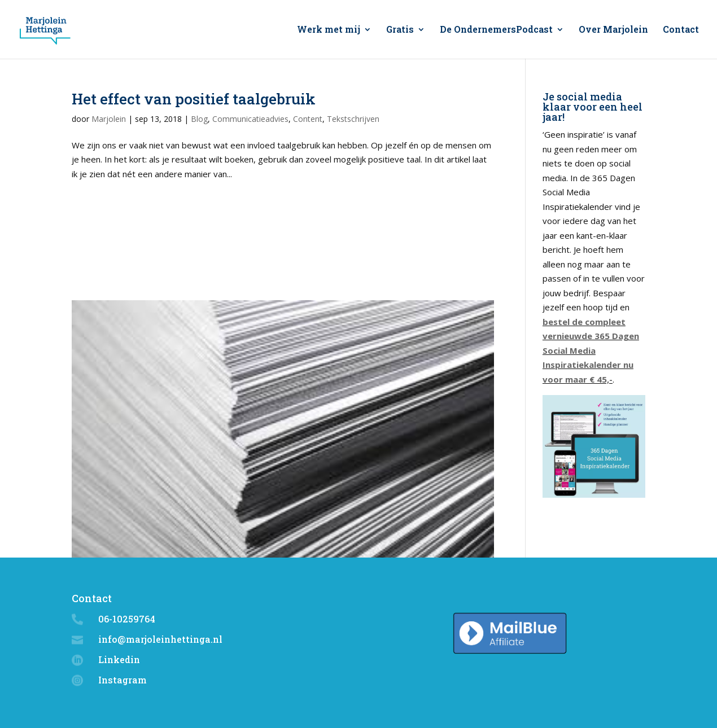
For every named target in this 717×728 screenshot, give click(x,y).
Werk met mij (329, 30)
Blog (199, 119)
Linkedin (119, 659)
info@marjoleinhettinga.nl (160, 639)
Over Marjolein (613, 30)
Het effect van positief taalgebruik (194, 99)
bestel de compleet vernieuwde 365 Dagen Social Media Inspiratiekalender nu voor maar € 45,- (591, 350)
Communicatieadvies (250, 119)
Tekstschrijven (353, 119)
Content (308, 119)
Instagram (123, 680)
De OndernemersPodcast (496, 30)
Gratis (400, 30)
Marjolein (109, 119)
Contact (681, 30)
